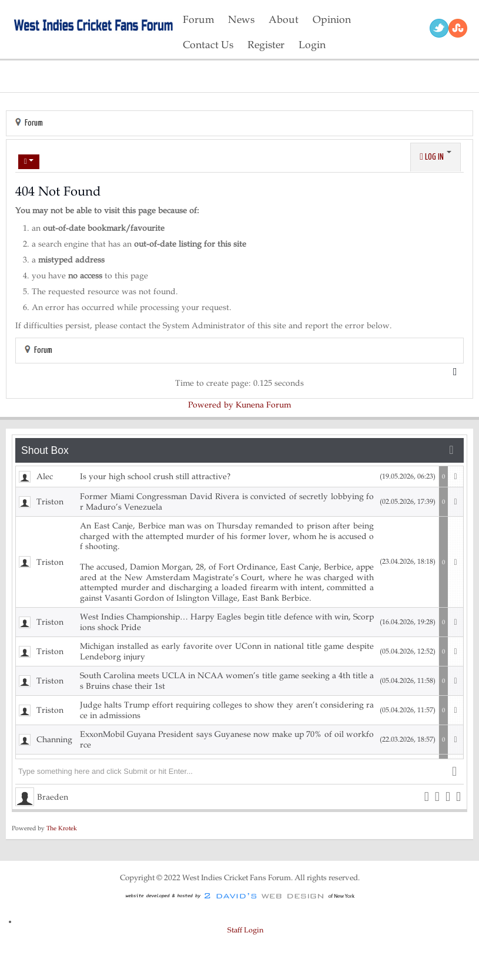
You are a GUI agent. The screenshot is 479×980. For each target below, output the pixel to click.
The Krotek (62, 828)
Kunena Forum (263, 405)
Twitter (439, 28)
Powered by (211, 405)
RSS (458, 28)
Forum (34, 123)
